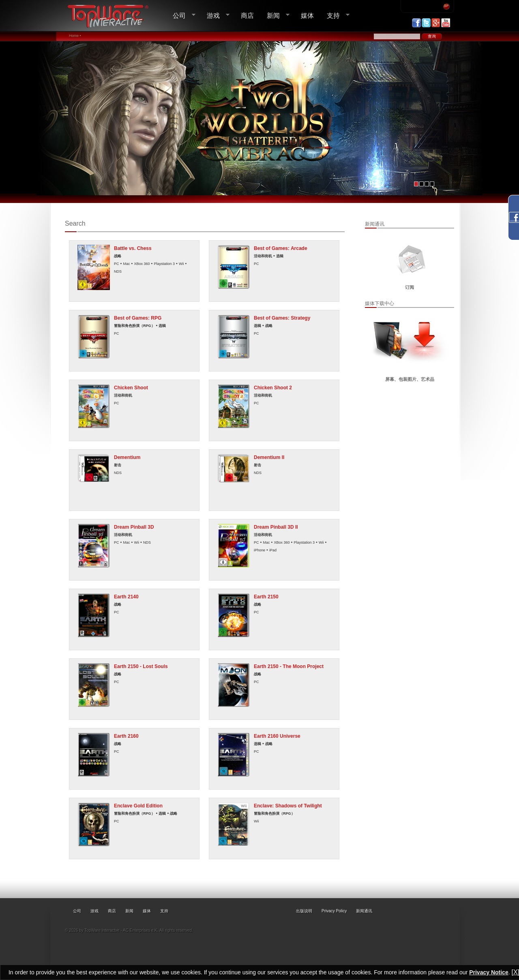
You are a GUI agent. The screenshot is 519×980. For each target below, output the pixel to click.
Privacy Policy (334, 911)
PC (117, 264)
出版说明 (304, 911)
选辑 (280, 256)
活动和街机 (263, 256)
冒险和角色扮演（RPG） (134, 326)
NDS (118, 271)
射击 (118, 465)
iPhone (259, 550)
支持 (335, 16)
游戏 (215, 16)
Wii (181, 264)
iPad (273, 550)
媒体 (307, 15)
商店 (247, 15)
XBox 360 (142, 264)
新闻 (275, 16)
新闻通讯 (364, 911)
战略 (118, 256)
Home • (75, 36)
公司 (181, 16)
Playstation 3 (164, 264)
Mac (126, 264)
